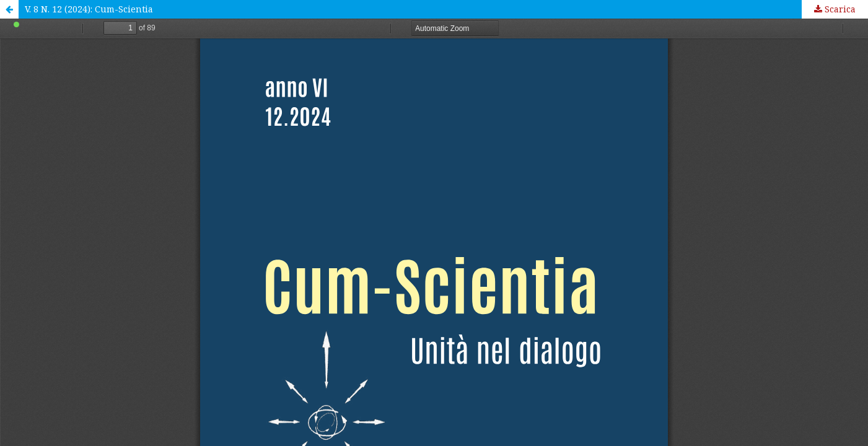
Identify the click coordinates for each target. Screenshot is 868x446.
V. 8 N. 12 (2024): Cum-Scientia (89, 9)
